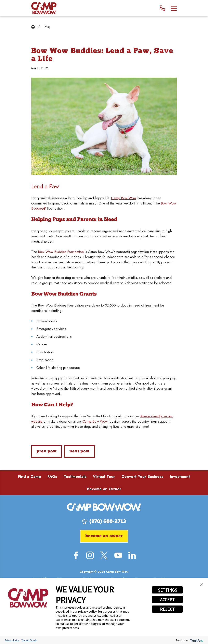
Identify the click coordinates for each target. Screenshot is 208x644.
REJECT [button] (167, 609)
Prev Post (47, 451)
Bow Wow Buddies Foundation (61, 252)
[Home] (44, 8)
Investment (180, 476)
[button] (201, 585)
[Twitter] (104, 555)
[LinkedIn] (132, 555)
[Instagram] (90, 555)
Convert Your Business (142, 476)
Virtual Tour (104, 476)
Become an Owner (104, 489)
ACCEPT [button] (167, 600)
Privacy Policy (12, 640)
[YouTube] (118, 555)
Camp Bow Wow (124, 198)
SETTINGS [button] (167, 590)
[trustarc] (196, 640)
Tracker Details (29, 640)
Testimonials (75, 476)
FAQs (52, 476)
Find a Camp (30, 476)
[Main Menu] (174, 8)
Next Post (79, 451)
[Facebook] (76, 555)
